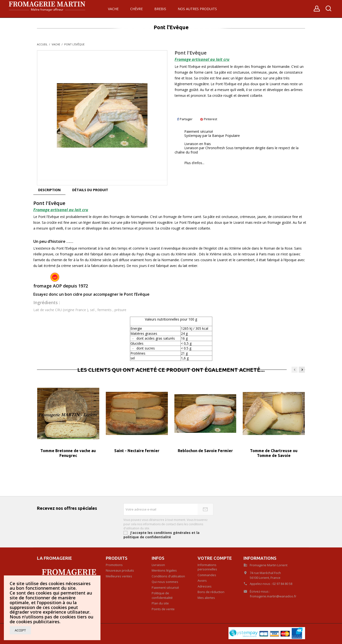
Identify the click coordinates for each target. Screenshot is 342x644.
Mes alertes (206, 598)
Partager (185, 119)
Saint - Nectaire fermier (137, 451)
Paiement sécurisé (165, 588)
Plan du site (160, 603)
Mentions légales (164, 570)
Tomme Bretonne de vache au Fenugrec (68, 453)
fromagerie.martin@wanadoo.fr (273, 596)
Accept (20, 630)
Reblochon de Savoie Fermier (205, 451)
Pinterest (209, 119)
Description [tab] (49, 190)
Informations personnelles (207, 567)
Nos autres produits (197, 9)
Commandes (207, 575)
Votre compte (215, 558)
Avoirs (202, 581)
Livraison (158, 565)
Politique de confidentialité (162, 595)
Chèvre (136, 9)
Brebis (160, 9)
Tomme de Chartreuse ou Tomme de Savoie (274, 453)
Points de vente (163, 609)
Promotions (114, 565)
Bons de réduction (211, 592)
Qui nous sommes (165, 582)
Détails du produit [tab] (90, 190)
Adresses (205, 586)
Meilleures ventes (119, 576)
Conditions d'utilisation (168, 576)
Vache (113, 9)
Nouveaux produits (120, 570)
